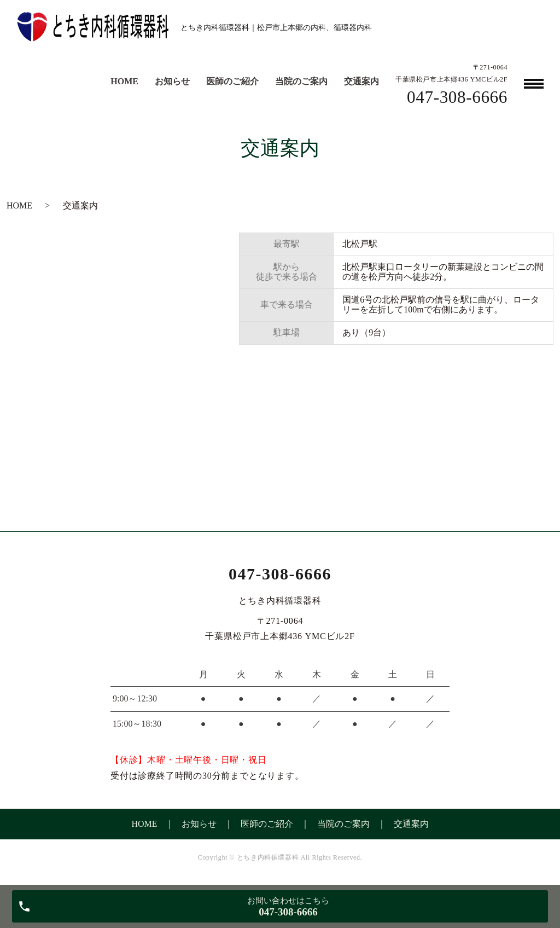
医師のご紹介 (232, 81)
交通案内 (361, 81)
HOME (124, 81)
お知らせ (172, 81)
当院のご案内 (301, 81)
